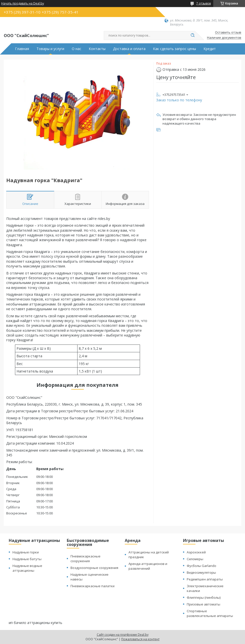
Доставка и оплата (129, 49)
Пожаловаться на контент (140, 639)
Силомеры (195, 559)
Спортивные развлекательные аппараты (210, 613)
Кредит (210, 49)
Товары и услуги (50, 49)
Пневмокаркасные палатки (92, 586)
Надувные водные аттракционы (27, 568)
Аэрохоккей (196, 552)
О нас (76, 49)
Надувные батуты (27, 559)
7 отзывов (203, 3)
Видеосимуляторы (201, 572)
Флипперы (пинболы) (204, 597)
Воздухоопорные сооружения (94, 568)
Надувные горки (26, 552)
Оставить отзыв (228, 33)
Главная (22, 49)
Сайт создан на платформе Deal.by (123, 635)
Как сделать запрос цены (174, 49)
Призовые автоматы (203, 604)
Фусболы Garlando (201, 566)
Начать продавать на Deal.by (23, 4)
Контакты (97, 49)
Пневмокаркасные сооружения (85, 559)
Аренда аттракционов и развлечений (148, 566)
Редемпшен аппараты (205, 579)
